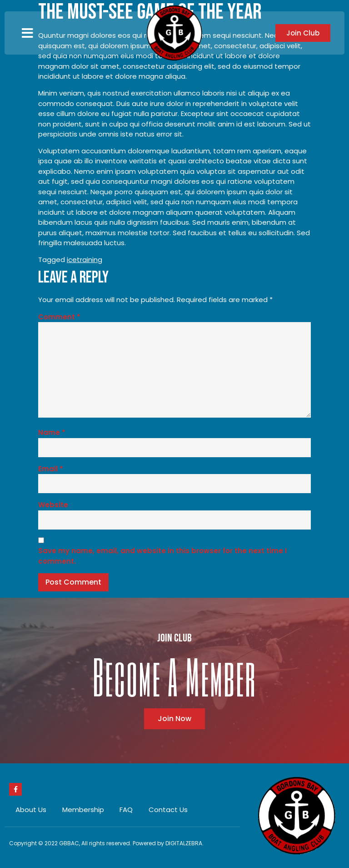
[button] (27, 33)
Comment (59, 317)
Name (52, 432)
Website (53, 505)
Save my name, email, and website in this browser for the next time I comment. (162, 556)
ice (72, 260)
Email (51, 469)
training (90, 260)
